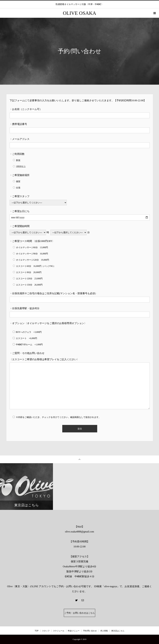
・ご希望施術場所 (20, 175)
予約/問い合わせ (90, 631)
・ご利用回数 (17, 154)
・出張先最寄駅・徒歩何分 (25, 308)
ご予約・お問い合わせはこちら (79, 613)
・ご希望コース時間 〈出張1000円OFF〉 (32, 241)
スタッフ (46, 631)
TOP (36, 631)
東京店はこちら (118, 631)
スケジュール (59, 631)
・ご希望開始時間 (20, 226)
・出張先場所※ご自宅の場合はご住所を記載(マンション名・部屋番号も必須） (53, 293)
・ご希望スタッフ (20, 196)
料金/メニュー (74, 631)
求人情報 (104, 631)
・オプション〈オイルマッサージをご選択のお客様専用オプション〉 (48, 323)
